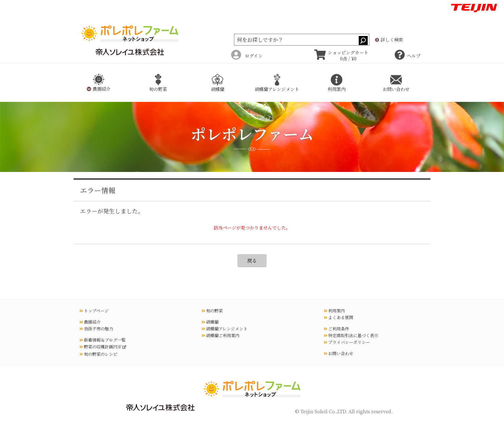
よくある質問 (338, 317)
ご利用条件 (336, 329)
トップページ (94, 311)
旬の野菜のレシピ (98, 354)
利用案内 (334, 311)
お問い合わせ (338, 353)
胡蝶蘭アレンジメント (225, 329)
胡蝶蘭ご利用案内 (221, 335)
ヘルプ (408, 56)
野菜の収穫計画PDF (101, 347)
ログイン (247, 56)
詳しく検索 (389, 40)
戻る (252, 260)
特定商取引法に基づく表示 (351, 335)
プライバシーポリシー (347, 342)
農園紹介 (90, 322)
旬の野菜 (212, 311)
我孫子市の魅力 (96, 329)
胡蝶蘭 (210, 322)
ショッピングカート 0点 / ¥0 (341, 56)
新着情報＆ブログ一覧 (103, 340)
